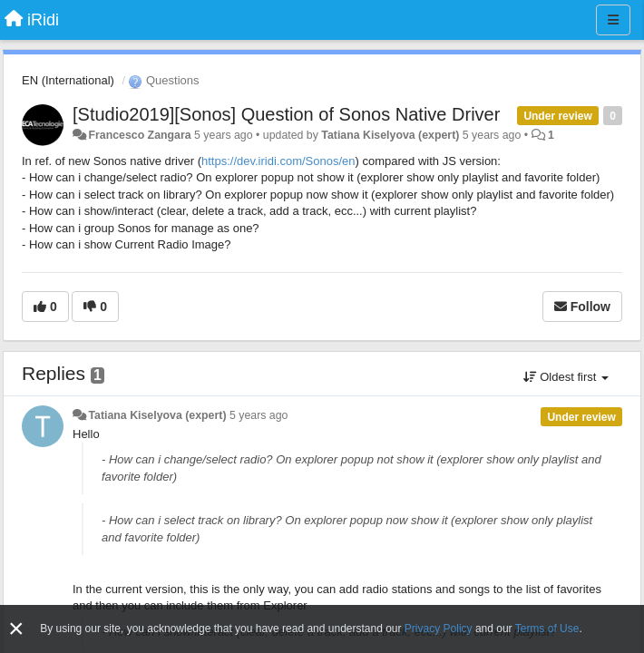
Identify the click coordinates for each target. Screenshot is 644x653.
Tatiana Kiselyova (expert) (390, 135)
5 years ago (259, 415)
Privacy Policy (439, 629)
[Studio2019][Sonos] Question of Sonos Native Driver (286, 114)
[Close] (16, 629)
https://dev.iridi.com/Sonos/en (278, 161)
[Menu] (613, 20)
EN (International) (68, 80)
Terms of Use (547, 629)
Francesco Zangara (139, 135)
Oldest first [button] (566, 377)
